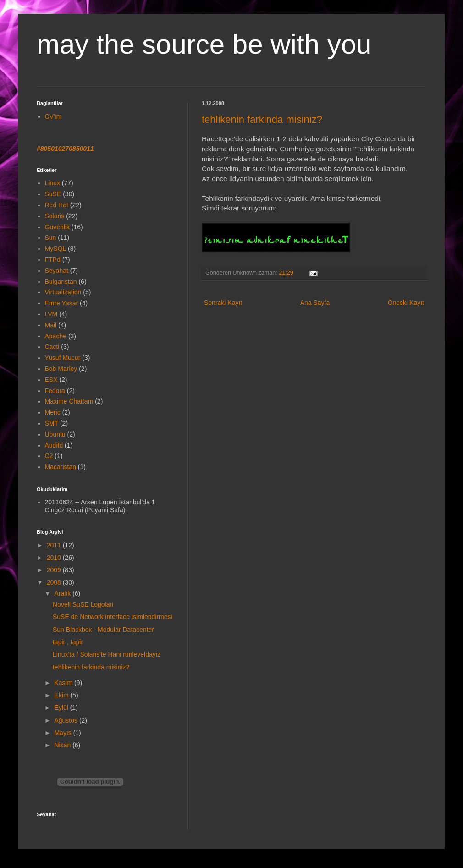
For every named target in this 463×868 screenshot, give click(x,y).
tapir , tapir (68, 642)
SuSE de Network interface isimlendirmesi (113, 617)
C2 (49, 456)
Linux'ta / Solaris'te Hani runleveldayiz (107, 654)
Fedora (55, 391)
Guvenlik (57, 227)
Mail (51, 325)
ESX (51, 380)
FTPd (53, 260)
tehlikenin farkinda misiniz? (262, 119)
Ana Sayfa (315, 303)
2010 (55, 558)
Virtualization (63, 292)
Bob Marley (61, 369)
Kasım (64, 683)
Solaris (55, 216)
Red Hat (57, 205)
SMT (52, 423)
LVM (51, 314)
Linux (52, 183)
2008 (55, 582)
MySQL (56, 249)
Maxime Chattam (69, 401)
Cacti (52, 347)
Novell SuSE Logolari (83, 604)
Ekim (62, 695)
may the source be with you (204, 44)
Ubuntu (55, 434)
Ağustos (66, 720)
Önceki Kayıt (406, 303)
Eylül (62, 708)
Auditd (54, 445)
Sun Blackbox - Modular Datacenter (103, 630)
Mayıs (63, 733)
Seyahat (57, 271)
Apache (56, 336)
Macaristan (61, 467)
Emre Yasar (62, 303)
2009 (55, 570)
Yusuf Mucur (63, 358)
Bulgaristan (61, 282)
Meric (53, 412)
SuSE (53, 194)
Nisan (63, 745)
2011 (55, 545)
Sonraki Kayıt (223, 303)
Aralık (63, 593)
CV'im (53, 116)
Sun (51, 238)
